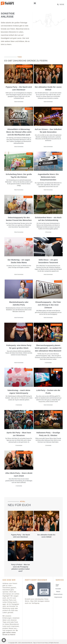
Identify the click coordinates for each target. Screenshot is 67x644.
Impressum (58, 597)
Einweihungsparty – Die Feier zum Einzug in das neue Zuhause (48, 305)
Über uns (57, 585)
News (58, 592)
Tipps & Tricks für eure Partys (40, 643)
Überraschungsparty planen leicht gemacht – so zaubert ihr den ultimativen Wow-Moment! (48, 348)
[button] (35, 3)
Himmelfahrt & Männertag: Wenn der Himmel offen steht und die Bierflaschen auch (19, 132)
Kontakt (58, 589)
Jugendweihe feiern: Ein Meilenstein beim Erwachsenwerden (48, 177)
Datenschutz (58, 594)
